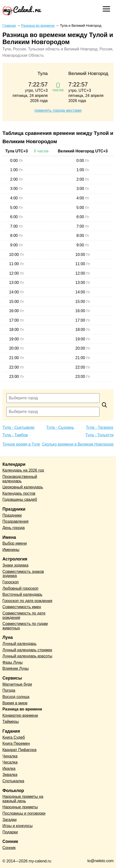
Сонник (9, 848)
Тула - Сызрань (60, 427)
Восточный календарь (22, 594)
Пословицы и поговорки (24, 813)
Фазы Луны (13, 662)
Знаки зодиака (15, 565)
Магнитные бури (17, 684)
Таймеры (11, 722)
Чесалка (10, 762)
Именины (11, 550)
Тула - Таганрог (100, 427)
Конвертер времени (20, 715)
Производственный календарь (20, 479)
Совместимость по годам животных (25, 626)
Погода (9, 690)
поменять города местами (58, 110)
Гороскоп (11, 582)
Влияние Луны (16, 668)
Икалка (9, 769)
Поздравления (15, 521)
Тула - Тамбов (15, 435)
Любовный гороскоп (20, 588)
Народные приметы (20, 807)
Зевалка (10, 775)
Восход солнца (16, 697)
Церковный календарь (23, 487)
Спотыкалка (13, 781)
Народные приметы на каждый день (23, 799)
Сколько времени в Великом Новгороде (78, 444)
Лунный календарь (19, 644)
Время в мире (15, 703)
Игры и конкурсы (18, 826)
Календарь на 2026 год (23, 470)
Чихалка (10, 756)
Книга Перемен (16, 743)
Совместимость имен (22, 607)
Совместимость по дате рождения (24, 615)
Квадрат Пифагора (19, 750)
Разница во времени (22, 709)
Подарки (10, 832)
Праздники (12, 515)
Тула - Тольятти (99, 435)
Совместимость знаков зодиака (23, 574)
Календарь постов (19, 493)
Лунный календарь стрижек (27, 650)
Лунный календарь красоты (27, 656)
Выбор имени (15, 543)
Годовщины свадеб (20, 499)
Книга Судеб (14, 737)
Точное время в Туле (21, 444)
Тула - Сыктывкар (18, 427)
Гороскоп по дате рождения (27, 601)
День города (13, 528)
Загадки (9, 820)
